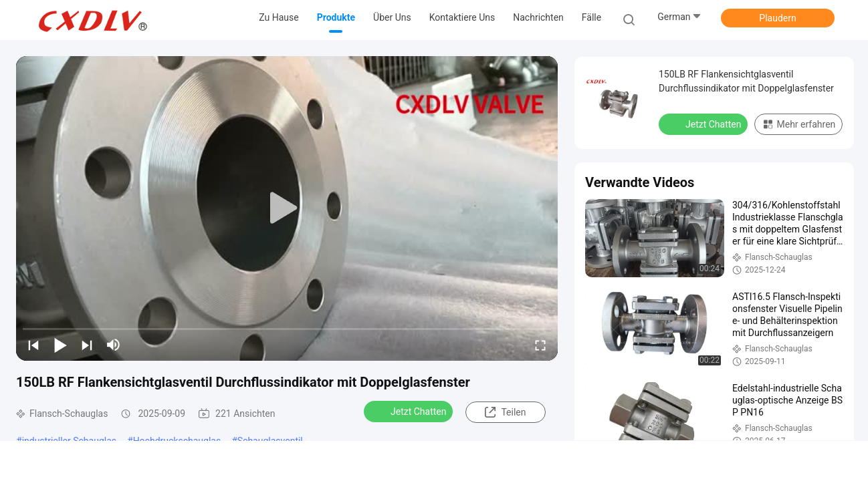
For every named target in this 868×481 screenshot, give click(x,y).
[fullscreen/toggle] (540, 345)
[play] (287, 208)
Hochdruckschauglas (177, 441)
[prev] (33, 345)
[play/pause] (60, 345)
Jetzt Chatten (410, 411)
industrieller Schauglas (69, 441)
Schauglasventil (270, 441)
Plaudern (777, 18)
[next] (87, 345)
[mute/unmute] (114, 345)
